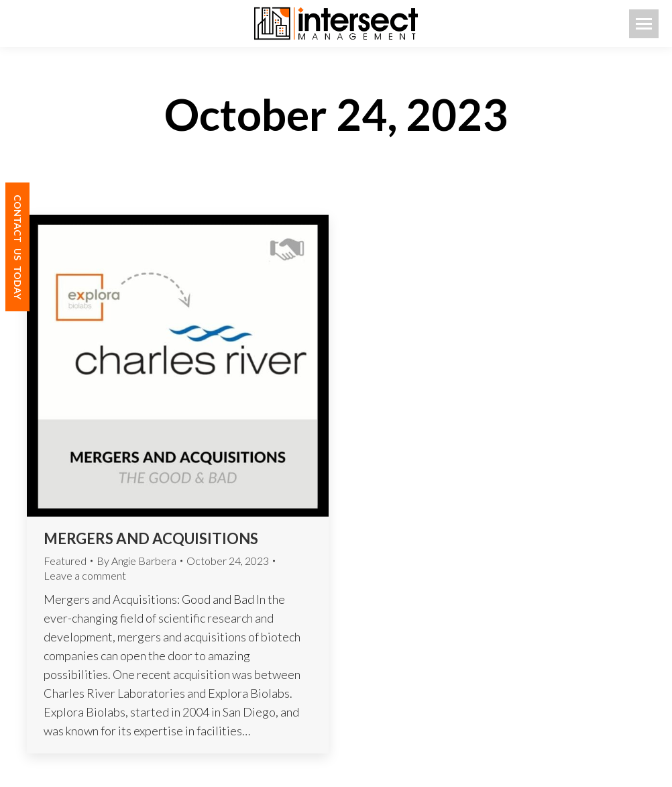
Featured (65, 561)
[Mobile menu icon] (644, 24)
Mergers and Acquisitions (152, 538)
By (136, 561)
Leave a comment (85, 575)
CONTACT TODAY (18, 247)
